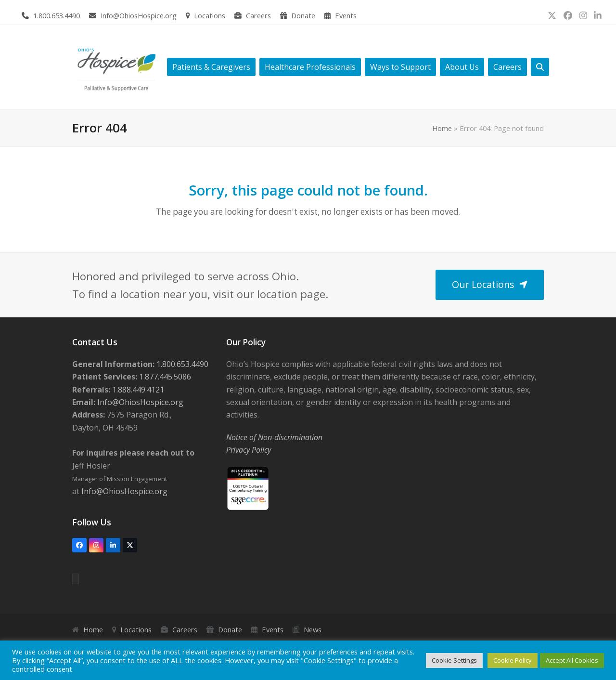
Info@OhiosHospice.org (139, 15)
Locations (210, 15)
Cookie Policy (513, 660)
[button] (540, 67)
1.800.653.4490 (57, 15)
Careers (258, 15)
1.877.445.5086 (164, 377)
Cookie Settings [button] (454, 660)
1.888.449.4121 (137, 390)
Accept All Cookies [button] (572, 660)
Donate (303, 15)
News (313, 629)
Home (442, 128)
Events (346, 15)
